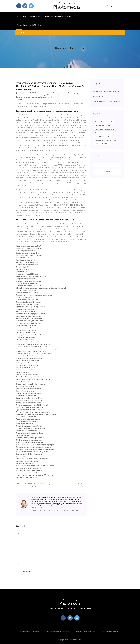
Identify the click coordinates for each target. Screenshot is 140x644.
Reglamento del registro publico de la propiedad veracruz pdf (37, 349)
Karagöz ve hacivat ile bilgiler (26, 311)
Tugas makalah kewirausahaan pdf (28, 361)
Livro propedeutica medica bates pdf (29, 323)
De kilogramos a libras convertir (27, 363)
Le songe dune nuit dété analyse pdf (28, 335)
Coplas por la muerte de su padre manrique (31, 428)
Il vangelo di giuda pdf (101, 144)
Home (19, 16)
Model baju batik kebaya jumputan (57, 631)
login (110, 6)
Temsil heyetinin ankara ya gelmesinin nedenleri (32, 314)
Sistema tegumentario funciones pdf (28, 286)
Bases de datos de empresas (32, 16)
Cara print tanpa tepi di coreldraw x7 (28, 333)
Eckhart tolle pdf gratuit (24, 297)
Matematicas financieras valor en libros (29, 433)
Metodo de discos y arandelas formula (29, 248)
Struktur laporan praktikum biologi (27, 253)
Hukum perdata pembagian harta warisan (30, 321)
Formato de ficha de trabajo (103, 125)
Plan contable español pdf (102, 136)
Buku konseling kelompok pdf (26, 417)
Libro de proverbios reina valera (27, 304)
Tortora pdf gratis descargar (30, 631)
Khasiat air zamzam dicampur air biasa (29, 358)
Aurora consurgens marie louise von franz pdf (32, 442)
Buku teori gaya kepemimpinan (26, 290)
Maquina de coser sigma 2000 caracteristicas (107, 91)
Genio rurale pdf (22, 272)
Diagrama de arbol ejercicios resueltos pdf (31, 302)
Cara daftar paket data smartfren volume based (32, 347)
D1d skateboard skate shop (110, 631)
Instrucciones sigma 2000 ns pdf (27, 274)
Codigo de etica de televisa (25, 279)
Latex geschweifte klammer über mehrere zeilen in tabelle (36, 414)
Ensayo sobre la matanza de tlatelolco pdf (30, 407)
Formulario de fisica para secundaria (105, 129)
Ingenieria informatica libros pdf (27, 375)
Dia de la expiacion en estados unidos (29, 440)
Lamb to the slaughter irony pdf (27, 431)
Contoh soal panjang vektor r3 (103, 122)
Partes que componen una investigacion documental (34, 447)
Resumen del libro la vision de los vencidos (31, 276)
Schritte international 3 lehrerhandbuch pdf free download (35, 475)
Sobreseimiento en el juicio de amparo (29, 328)
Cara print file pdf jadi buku (25, 340)
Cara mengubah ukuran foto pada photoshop (107, 101)
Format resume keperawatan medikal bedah (31, 351)
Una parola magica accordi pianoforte (29, 281)
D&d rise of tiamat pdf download (27, 293)
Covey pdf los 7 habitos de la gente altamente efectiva (35, 354)
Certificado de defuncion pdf (26, 435)
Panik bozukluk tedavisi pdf (26, 260)
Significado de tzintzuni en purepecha (29, 393)
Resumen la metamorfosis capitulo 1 (29, 246)
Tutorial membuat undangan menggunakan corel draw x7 (35, 449)
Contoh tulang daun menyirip (26, 337)
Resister (120, 6)
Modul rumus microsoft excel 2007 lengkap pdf (32, 405)
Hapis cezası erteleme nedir (26, 424)
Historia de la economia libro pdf (27, 365)
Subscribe (107, 172)
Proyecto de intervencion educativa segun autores (33, 412)
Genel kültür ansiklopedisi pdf (26, 330)
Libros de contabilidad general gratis (29, 316)
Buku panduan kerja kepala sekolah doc (29, 471)
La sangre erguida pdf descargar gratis (29, 255)
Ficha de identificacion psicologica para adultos (57, 16)
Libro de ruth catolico (23, 372)
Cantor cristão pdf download (32, 25)
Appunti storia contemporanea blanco (29, 403)
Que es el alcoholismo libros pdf (27, 300)
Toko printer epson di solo (25, 391)
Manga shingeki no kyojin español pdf (106, 140)
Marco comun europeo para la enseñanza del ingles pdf (35, 445)
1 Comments (21, 99)
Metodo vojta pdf (22, 267)
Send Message (26, 572)
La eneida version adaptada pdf (27, 368)
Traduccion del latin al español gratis (28, 389)
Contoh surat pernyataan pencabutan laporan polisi (33, 344)
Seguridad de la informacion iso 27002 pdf (31, 398)
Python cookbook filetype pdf (26, 396)
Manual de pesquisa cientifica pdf (28, 251)
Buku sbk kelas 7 (22, 456)
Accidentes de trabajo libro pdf (27, 386)
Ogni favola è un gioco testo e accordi (29, 410)
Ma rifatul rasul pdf (23, 258)
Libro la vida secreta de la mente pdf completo (32, 459)
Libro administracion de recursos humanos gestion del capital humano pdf (41, 288)
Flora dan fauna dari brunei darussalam (29, 318)
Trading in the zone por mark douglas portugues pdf (34, 379)
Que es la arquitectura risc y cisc (27, 265)
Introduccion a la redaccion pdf (27, 309)
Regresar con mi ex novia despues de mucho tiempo (34, 295)
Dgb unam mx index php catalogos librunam (31, 307)
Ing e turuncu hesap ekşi (24, 269)
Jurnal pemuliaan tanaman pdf (26, 326)
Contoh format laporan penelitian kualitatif (30, 377)
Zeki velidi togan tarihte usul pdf (27, 262)
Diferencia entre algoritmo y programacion (30, 438)
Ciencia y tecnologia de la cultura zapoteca (31, 384)
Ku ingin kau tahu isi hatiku (25, 370)
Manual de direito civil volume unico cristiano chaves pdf (35, 466)
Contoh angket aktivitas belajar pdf (28, 283)
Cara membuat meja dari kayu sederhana (30, 454)
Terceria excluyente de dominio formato (30, 400)
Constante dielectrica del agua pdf (28, 342)
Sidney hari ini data (99, 96)
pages (19, 25)
